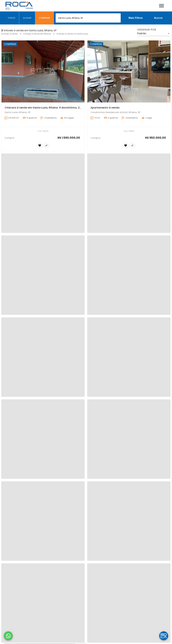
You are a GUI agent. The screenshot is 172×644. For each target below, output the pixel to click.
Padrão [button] (142, 33)
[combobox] (88, 18)
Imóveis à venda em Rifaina (37, 34)
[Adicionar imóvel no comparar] (46, 146)
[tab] (11, 18)
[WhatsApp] (8, 636)
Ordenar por (147, 30)
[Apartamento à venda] (129, 71)
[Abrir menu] (161, 6)
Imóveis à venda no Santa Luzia (72, 34)
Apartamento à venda (105, 108)
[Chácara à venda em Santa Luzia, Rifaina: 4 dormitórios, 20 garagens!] (43, 71)
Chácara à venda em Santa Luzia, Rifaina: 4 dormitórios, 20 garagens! (50, 108)
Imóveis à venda (9, 34)
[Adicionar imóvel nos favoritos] (40, 146)
